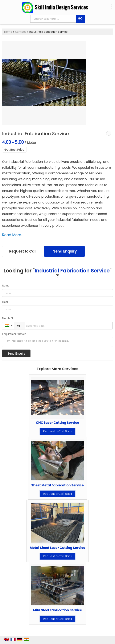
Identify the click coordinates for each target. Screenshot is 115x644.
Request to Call (23, 251)
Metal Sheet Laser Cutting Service (58, 548)
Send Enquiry (65, 251)
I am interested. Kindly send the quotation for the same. (57, 342)
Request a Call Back (57, 431)
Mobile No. (9, 318)
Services (21, 32)
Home (8, 32)
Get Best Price (14, 150)
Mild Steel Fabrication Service (57, 610)
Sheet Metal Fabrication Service (57, 485)
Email (5, 302)
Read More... (13, 235)
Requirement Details (14, 334)
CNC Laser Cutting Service (58, 423)
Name (6, 286)
